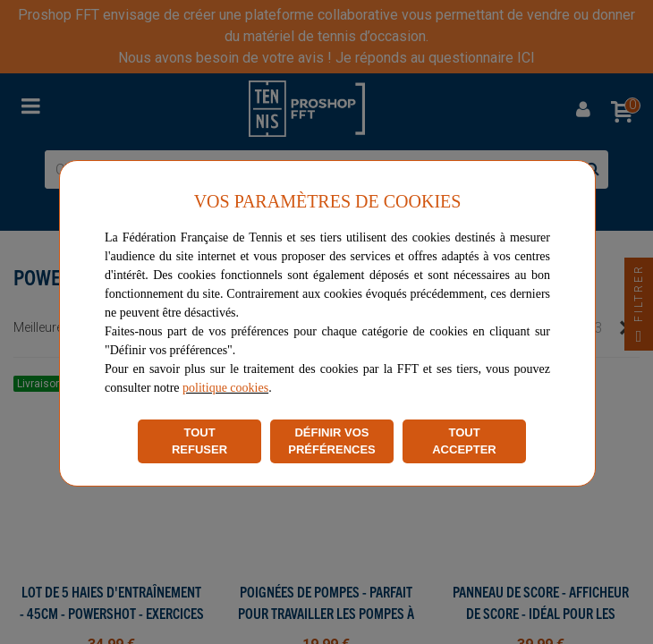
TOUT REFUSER (199, 441)
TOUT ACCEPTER (464, 441)
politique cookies (225, 388)
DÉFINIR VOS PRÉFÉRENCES (332, 441)
